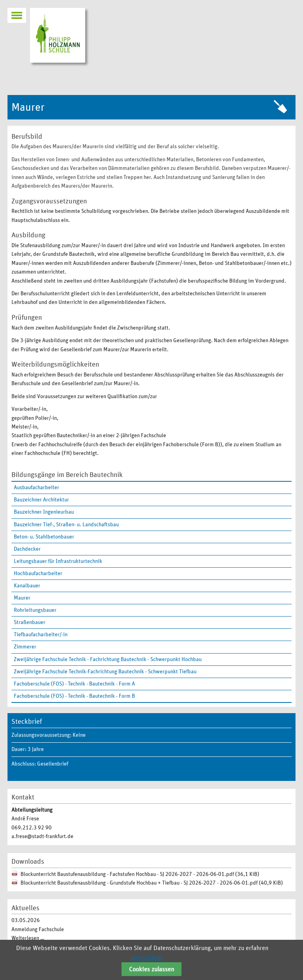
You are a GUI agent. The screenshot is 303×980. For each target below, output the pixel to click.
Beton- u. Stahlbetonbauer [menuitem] (44, 537)
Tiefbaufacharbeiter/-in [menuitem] (41, 635)
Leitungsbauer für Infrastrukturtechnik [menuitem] (58, 561)
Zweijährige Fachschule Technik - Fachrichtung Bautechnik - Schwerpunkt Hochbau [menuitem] (108, 660)
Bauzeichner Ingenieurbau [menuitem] (44, 512)
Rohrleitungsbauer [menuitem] (35, 610)
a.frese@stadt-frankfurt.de (42, 837)
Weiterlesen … (28, 938)
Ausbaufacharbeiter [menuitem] (36, 488)
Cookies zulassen (151, 969)
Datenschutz (147, 958)
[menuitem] (151, 598)
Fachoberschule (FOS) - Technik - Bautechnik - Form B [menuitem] (74, 696)
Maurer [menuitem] (22, 598)
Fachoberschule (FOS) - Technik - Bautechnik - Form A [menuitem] (74, 684)
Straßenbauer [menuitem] (30, 622)
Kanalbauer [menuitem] (27, 586)
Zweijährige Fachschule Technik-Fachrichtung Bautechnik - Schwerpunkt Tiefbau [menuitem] (105, 672)
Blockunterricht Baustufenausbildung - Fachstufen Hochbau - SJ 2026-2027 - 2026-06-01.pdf (140, 874)
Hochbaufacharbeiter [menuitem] (38, 574)
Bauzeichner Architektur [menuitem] (41, 500)
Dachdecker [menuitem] (27, 549)
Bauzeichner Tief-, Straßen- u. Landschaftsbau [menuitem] (66, 525)
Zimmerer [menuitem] (25, 647)
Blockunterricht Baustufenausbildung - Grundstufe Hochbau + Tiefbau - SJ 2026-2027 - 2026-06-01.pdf (152, 883)
